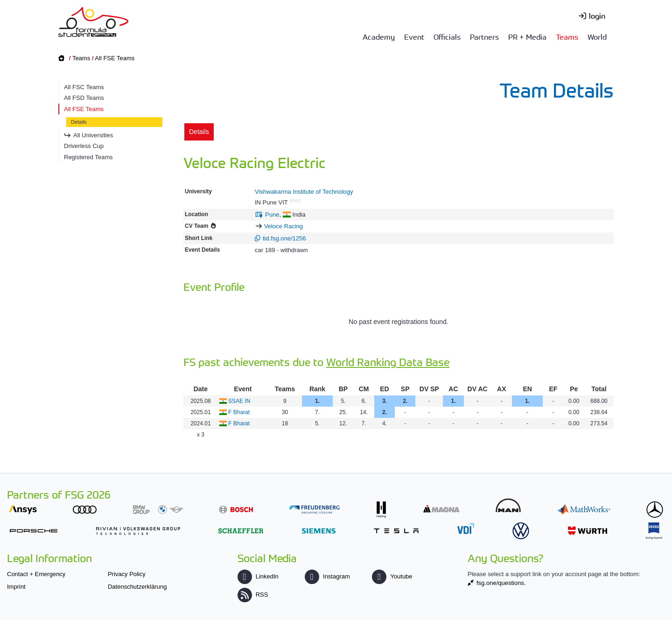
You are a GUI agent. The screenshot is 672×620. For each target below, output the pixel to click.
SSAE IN (239, 401)
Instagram (327, 576)
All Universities (93, 135)
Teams (567, 36)
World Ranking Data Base (388, 362)
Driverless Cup (84, 146)
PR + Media (527, 36)
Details (79, 122)
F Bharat (239, 412)
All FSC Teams (84, 87)
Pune (272, 215)
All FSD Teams (84, 98)
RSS (253, 595)
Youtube (392, 576)
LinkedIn (258, 576)
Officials (447, 36)
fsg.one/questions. (501, 583)
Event (414, 36)
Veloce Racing (283, 226)
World (597, 36)
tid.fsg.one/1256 (284, 238)
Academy (379, 36)
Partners (484, 36)
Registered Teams (88, 157)
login (597, 15)
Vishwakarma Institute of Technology (304, 192)
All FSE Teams (115, 58)
